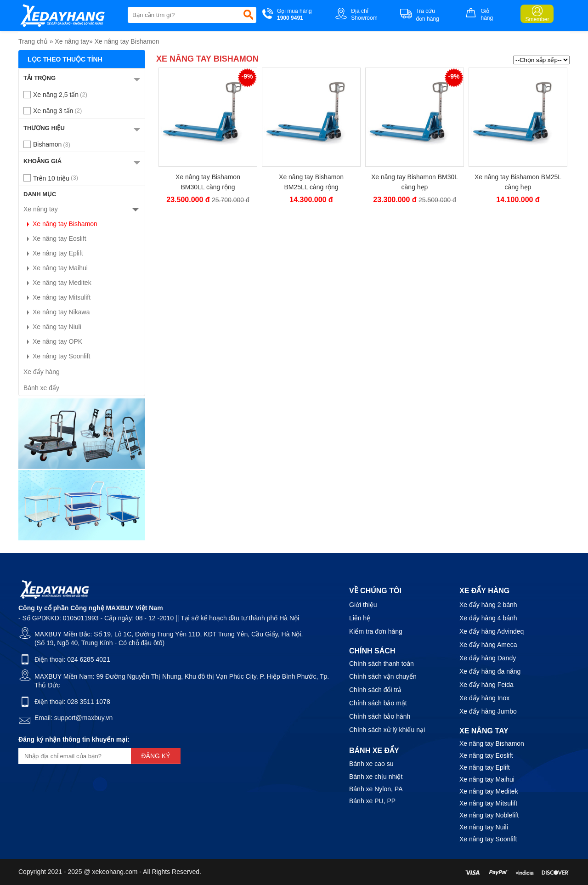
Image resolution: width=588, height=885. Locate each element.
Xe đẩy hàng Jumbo (488, 711)
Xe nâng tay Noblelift (489, 815)
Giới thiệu (363, 605)
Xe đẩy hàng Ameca (488, 645)
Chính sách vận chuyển (383, 676)
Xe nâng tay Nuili (484, 827)
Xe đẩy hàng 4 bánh (488, 618)
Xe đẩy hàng (42, 372)
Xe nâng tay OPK (53, 341)
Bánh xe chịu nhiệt (376, 777)
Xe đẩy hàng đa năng (490, 671)
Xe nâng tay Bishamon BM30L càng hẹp (415, 182)
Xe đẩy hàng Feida (486, 685)
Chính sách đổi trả (375, 690)
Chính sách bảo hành (380, 716)
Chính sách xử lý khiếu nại (387, 730)
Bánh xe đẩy (41, 388)
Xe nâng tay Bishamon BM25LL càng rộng (311, 182)
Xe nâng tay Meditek (57, 283)
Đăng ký (155, 756)
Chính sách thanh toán (382, 664)
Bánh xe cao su (371, 764)
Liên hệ (360, 618)
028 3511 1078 (88, 702)
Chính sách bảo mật (378, 703)
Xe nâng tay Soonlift (57, 356)
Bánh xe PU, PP (372, 801)
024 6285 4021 (88, 659)
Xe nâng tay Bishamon (127, 41)
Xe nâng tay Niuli (52, 327)
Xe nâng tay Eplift (53, 253)
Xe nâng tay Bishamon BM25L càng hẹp (518, 182)
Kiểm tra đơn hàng (376, 631)
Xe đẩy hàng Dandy (488, 658)
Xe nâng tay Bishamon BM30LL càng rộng (208, 182)
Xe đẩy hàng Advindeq (492, 631)
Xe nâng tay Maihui (56, 268)
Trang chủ (33, 41)
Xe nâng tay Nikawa (57, 312)
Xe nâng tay (72, 41)
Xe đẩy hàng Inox (484, 698)
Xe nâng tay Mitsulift (57, 297)
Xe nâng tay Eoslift (55, 238)
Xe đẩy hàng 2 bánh (488, 605)
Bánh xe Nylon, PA (376, 789)
